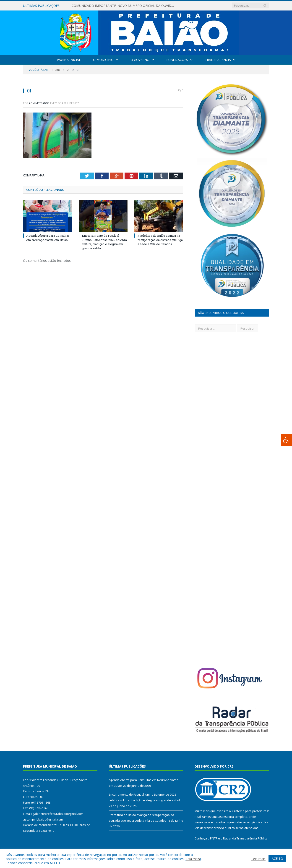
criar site (222, 811)
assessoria (226, 817)
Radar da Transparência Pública (245, 838)
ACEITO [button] (277, 859)
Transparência (218, 60)
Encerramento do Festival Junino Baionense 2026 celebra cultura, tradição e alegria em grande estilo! (104, 242)
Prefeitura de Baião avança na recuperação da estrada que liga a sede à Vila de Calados (160, 240)
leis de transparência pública (215, 828)
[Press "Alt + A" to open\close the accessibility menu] (286, 440)
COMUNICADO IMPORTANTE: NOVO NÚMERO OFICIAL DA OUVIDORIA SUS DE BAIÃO (124, 6)
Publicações (177, 60)
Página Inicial (69, 60)
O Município (103, 60)
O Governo (140, 60)
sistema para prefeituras (251, 811)
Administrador (39, 103)
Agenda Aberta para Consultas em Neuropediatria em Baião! (48, 238)
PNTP (214, 838)
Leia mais (193, 859)
